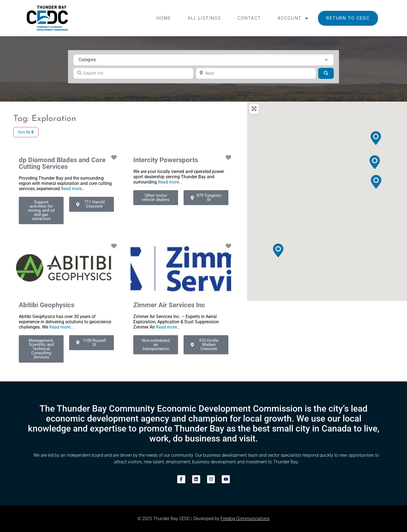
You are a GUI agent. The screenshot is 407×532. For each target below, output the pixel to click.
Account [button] (293, 18)
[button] (278, 250)
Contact (249, 18)
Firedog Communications (245, 519)
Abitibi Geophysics (47, 305)
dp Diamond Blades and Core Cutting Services (62, 163)
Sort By (26, 132)
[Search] (326, 73)
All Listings (204, 18)
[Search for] (133, 73)
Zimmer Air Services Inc (169, 305)
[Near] (256, 73)
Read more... (73, 189)
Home (164, 18)
